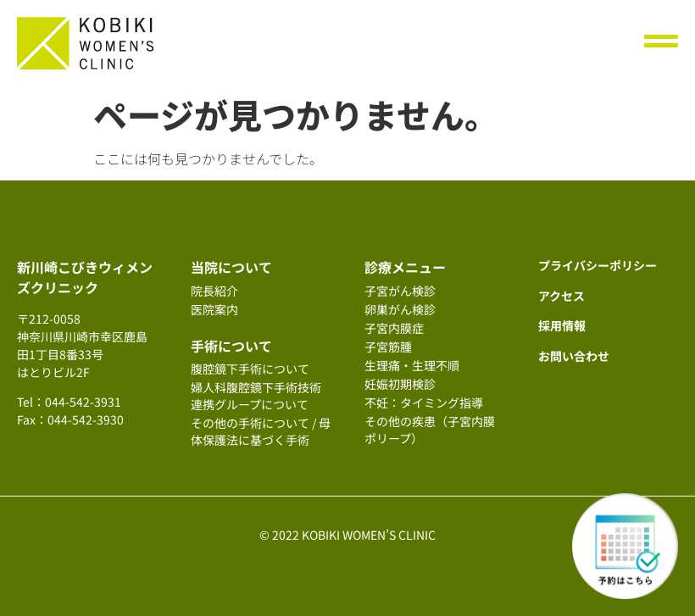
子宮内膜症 (394, 328)
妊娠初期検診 (400, 384)
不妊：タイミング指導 (424, 402)
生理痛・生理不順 (412, 365)
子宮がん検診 (400, 291)
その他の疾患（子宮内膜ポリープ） (430, 430)
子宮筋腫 (388, 347)
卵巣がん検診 (400, 309)
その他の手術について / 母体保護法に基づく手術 (261, 431)
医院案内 (214, 309)
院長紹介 (214, 291)
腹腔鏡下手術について (250, 369)
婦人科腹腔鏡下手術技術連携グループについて (256, 396)
